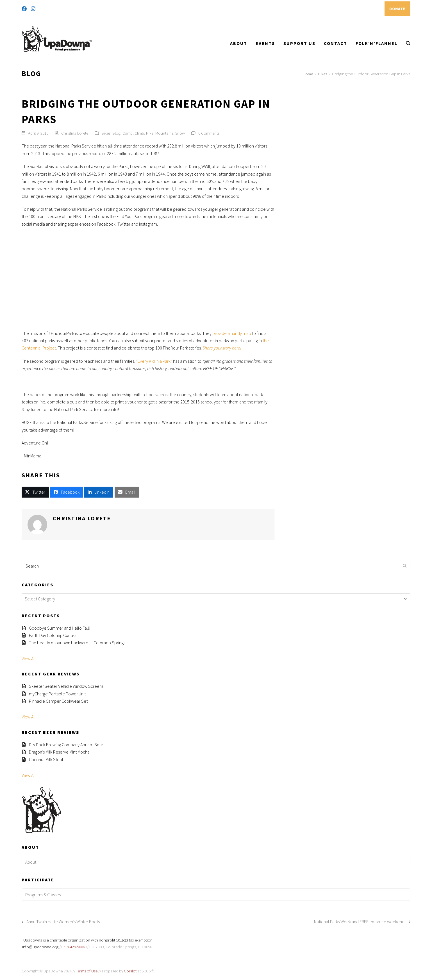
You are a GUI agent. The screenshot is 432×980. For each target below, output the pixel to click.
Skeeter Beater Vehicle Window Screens (66, 686)
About (31, 862)
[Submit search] (405, 566)
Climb (139, 133)
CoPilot (130, 971)
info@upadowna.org (40, 947)
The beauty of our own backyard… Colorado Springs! (78, 643)
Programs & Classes (43, 895)
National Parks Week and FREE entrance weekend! (362, 922)
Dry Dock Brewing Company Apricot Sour (66, 745)
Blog (116, 133)
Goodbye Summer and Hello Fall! (60, 628)
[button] (408, 43)
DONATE (397, 9)
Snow (180, 133)
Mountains (164, 133)
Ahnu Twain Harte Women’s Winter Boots (61, 922)
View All (29, 659)
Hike (150, 133)
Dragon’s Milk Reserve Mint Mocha (59, 752)
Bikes (106, 133)
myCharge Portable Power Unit (57, 694)
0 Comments (209, 133)
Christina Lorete (75, 133)
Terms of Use (87, 971)
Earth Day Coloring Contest (53, 635)
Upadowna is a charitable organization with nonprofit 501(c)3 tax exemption (88, 940)
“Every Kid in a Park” (154, 361)
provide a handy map (232, 333)
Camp (128, 133)
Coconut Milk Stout (46, 759)
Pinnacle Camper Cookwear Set (58, 701)
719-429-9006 (74, 947)
